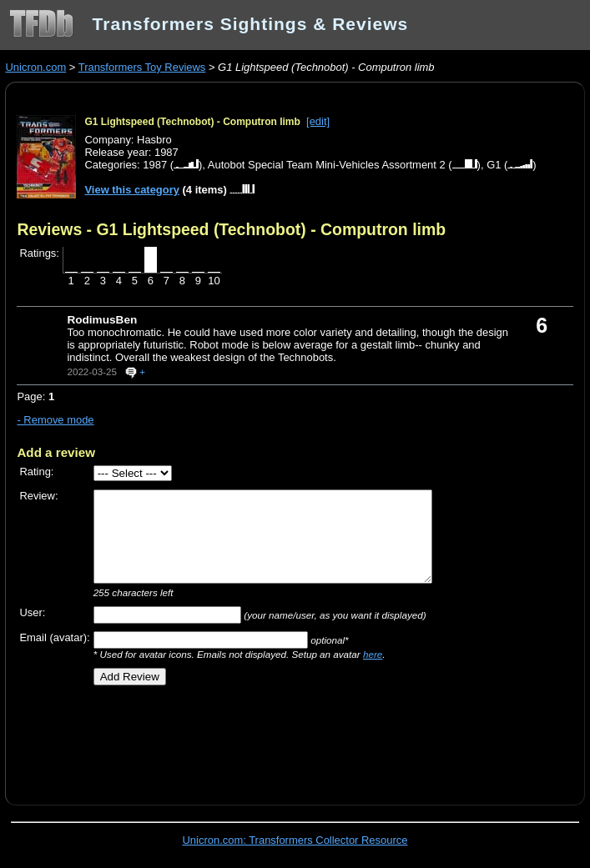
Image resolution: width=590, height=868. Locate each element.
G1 (494, 165)
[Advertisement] (212, 739)
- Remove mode (55, 420)
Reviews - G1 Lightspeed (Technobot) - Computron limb (231, 229)
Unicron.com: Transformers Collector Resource (295, 840)
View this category (132, 190)
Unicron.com (35, 67)
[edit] (318, 121)
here (373, 654)
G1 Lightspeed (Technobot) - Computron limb (192, 122)
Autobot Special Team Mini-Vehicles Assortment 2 (327, 165)
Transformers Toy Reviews (142, 67)
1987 (155, 165)
